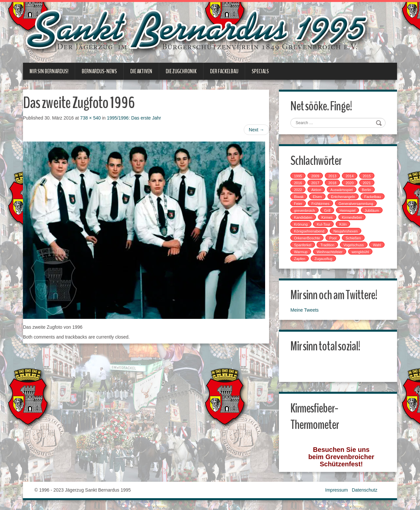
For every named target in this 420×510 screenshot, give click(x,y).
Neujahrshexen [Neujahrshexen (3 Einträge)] (346, 231)
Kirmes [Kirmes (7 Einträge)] (327, 217)
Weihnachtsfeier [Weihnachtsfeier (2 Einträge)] (330, 252)
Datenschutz (365, 490)
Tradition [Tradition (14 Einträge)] (327, 245)
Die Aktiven (141, 71)
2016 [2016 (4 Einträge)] (298, 183)
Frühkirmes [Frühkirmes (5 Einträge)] (320, 204)
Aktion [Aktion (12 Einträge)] (316, 190)
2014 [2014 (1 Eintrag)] (349, 176)
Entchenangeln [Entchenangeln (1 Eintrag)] (343, 197)
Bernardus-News (99, 71)
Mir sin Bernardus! (49, 71)
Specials (260, 71)
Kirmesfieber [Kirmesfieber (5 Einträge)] (352, 217)
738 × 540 (90, 118)
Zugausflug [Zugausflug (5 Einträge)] (323, 259)
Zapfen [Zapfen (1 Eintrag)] (300, 259)
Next (256, 130)
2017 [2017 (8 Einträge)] (315, 183)
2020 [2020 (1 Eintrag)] (349, 183)
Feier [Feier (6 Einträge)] (298, 204)
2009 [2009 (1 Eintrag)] (315, 176)
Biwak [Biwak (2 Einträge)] (299, 197)
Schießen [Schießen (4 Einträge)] (353, 238)
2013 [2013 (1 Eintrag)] (332, 176)
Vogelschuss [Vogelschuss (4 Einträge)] (354, 245)
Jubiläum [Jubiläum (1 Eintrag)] (372, 211)
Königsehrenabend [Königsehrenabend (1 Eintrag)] (309, 231)
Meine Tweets (304, 310)
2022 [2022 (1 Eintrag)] (298, 190)
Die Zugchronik (181, 71)
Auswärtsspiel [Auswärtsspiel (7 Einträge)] (342, 190)
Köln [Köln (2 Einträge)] (343, 224)
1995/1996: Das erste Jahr (134, 118)
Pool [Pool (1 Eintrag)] (333, 238)
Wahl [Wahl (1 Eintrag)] (377, 245)
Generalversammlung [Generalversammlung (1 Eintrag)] (356, 204)
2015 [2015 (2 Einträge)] (367, 176)
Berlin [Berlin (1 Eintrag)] (367, 190)
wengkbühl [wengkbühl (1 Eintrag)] (360, 252)
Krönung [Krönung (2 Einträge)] (301, 224)
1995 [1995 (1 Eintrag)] (298, 176)
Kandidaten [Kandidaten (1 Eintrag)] (303, 217)
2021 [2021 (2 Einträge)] (367, 183)
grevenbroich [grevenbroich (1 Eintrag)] (304, 211)
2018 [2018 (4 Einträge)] (332, 183)
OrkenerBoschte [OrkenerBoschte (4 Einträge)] (307, 238)
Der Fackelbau (224, 71)
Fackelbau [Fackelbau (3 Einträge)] (373, 197)
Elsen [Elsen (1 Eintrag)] (317, 197)
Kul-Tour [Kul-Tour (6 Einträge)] (323, 224)
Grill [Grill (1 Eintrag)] (327, 211)
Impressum (336, 490)
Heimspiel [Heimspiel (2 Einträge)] (347, 211)
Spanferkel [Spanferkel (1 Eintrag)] (303, 245)
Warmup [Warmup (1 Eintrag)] (301, 252)
